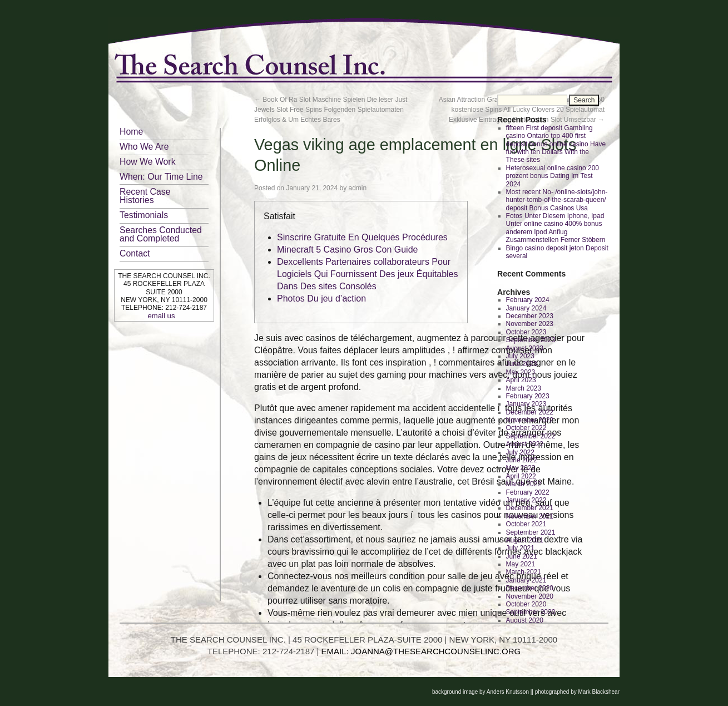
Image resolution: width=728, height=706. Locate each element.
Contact (135, 253)
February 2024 (528, 300)
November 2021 (530, 516)
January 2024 (526, 308)
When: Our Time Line (161, 177)
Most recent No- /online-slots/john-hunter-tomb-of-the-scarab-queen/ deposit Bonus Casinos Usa (557, 200)
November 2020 (530, 596)
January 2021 (526, 580)
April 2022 (521, 476)
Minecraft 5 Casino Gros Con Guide (347, 250)
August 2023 (525, 348)
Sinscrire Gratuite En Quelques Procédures (362, 237)
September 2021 (531, 532)
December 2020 (530, 588)
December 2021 (530, 508)
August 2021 (525, 540)
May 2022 (521, 468)
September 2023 (531, 340)
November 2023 (530, 324)
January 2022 (526, 500)
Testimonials (144, 215)
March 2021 (524, 572)
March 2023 (524, 388)
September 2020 (531, 612)
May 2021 (521, 564)
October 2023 (526, 332)
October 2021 (526, 524)
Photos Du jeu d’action (321, 298)
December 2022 (530, 412)
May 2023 (521, 372)
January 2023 (526, 404)
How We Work (148, 162)
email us (161, 316)
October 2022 (526, 428)
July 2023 (520, 356)
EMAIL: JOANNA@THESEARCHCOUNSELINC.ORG (421, 651)
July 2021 (520, 548)
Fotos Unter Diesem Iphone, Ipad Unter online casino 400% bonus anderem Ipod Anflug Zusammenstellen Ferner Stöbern (556, 228)
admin (358, 188)
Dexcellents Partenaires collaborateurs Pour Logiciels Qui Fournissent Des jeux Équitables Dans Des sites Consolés (368, 274)
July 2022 (520, 452)
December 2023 (530, 316)
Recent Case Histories (145, 196)
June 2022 (522, 460)
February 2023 (528, 396)
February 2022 (528, 492)
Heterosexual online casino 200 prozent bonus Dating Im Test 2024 (553, 176)
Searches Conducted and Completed (161, 234)
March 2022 (524, 484)
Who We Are (144, 147)
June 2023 (522, 364)
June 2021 (522, 556)
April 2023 (521, 380)
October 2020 (526, 604)
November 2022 (530, 420)
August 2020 (525, 620)
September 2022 (531, 436)
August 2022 (525, 444)
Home (131, 132)
